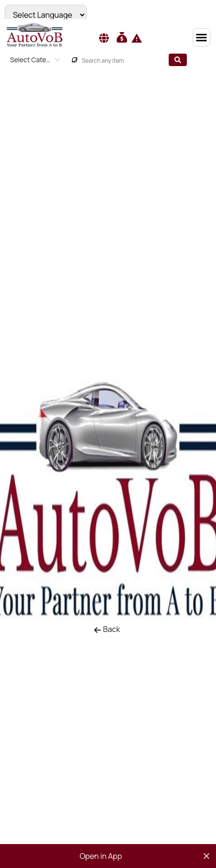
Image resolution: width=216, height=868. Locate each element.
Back (107, 629)
